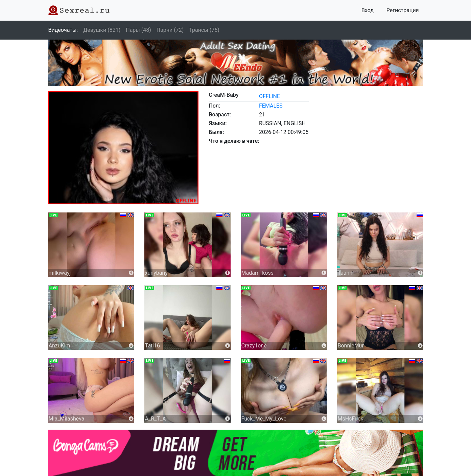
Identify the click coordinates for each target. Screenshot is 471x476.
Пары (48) (138, 30)
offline (269, 96)
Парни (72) (170, 30)
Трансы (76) (204, 30)
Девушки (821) (102, 30)
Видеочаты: (63, 30)
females (271, 106)
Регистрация (403, 10)
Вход (368, 10)
